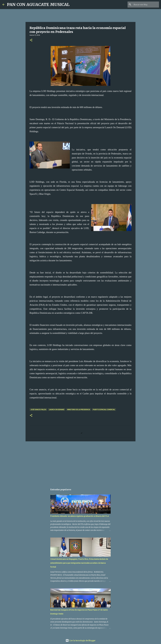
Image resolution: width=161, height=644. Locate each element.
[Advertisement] (80, 463)
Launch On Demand (57, 410)
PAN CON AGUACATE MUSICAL (38, 5)
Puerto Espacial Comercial (104, 410)
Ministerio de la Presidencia (79, 410)
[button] (31, 40)
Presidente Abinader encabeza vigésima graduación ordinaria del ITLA (80, 516)
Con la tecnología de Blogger (81, 640)
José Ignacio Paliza (38, 410)
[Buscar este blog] (146, 5)
